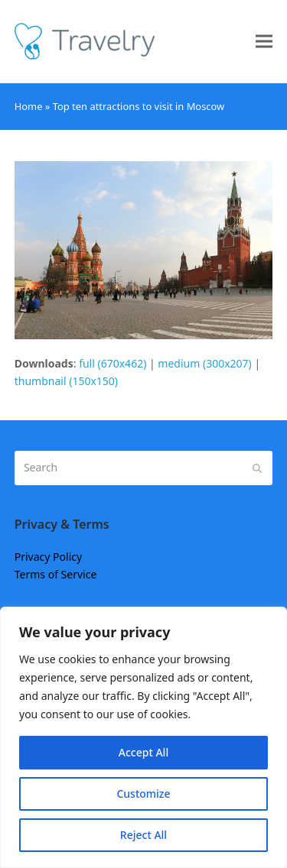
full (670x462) (113, 363)
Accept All (143, 752)
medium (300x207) (204, 363)
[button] (264, 42)
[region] (143, 737)
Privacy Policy (48, 557)
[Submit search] (257, 468)
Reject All (143, 835)
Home (29, 106)
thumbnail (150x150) (66, 381)
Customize (143, 794)
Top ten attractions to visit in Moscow (139, 106)
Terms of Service (56, 574)
